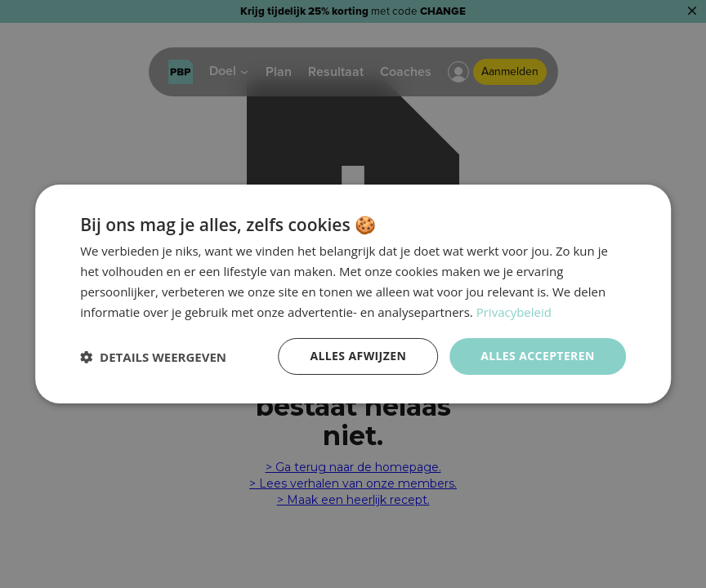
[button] (153, 357)
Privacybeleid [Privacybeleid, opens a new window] (514, 312)
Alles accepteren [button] (538, 356)
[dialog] (353, 294)
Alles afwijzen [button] (358, 356)
